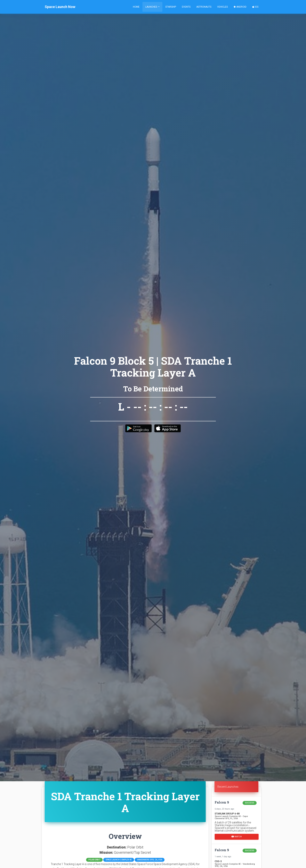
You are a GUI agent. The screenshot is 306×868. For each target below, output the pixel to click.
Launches (152, 7)
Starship (171, 7)
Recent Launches (228, 787)
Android (240, 7)
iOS (255, 7)
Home (136, 7)
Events (186, 7)
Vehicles (222, 7)
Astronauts (204, 7)
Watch (237, 837)
